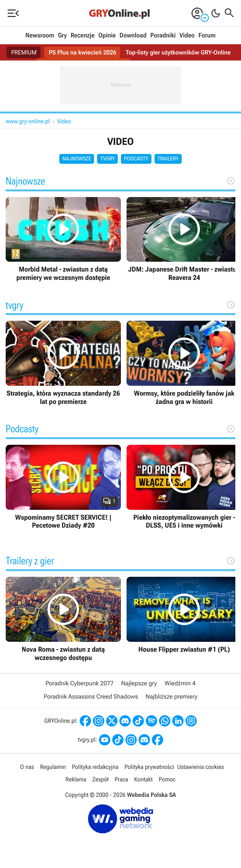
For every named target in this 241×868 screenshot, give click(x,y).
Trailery (168, 159)
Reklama (76, 779)
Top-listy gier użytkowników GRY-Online (178, 52)
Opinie (107, 36)
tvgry (107, 159)
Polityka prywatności (149, 767)
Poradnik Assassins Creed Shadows (91, 696)
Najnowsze (77, 159)
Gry (62, 36)
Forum (207, 36)
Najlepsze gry (139, 683)
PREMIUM (24, 52)
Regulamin (53, 767)
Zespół (100, 779)
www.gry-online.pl (28, 121)
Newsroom (40, 36)
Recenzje (83, 36)
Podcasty (136, 159)
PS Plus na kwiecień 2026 (83, 52)
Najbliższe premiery (171, 696)
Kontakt (143, 779)
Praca (121, 779)
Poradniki (163, 36)
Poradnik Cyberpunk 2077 (79, 683)
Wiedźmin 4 (180, 683)
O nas (27, 767)
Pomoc (167, 779)
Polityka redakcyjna (95, 767)
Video (187, 36)
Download (133, 36)
